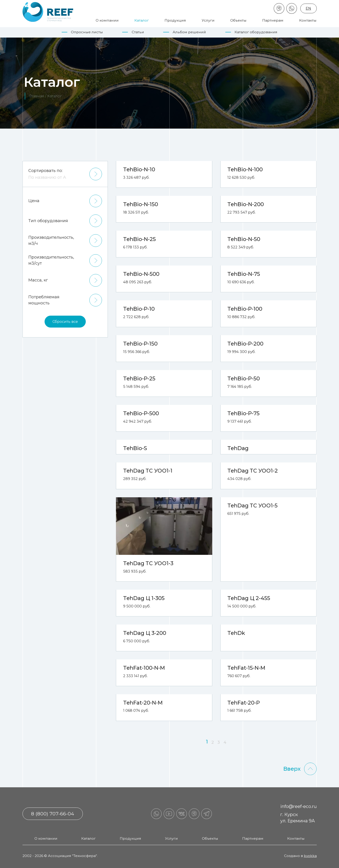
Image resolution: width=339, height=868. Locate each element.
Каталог (142, 20)
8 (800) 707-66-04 (53, 814)
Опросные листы (87, 32)
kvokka (310, 856)
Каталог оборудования (256, 32)
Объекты (238, 20)
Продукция (175, 20)
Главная (37, 96)
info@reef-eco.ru (298, 806)
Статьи (138, 32)
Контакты (308, 20)
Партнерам (273, 20)
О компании (107, 20)
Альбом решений (189, 32)
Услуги (208, 20)
